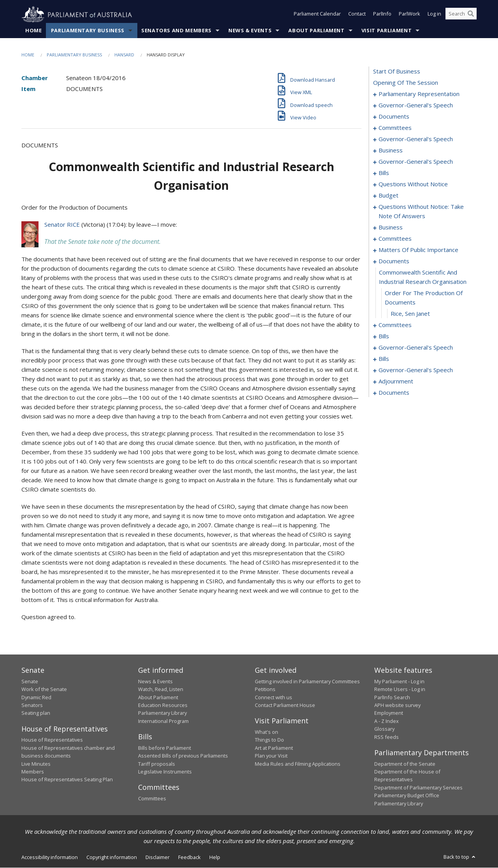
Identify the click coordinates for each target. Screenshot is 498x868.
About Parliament (316, 31)
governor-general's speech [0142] (416, 370)
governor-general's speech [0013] (416, 139)
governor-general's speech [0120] (416, 348)
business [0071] (391, 227)
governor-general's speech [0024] (416, 162)
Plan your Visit (271, 756)
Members (33, 772)
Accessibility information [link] (50, 857)
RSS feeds (387, 737)
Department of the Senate (405, 764)
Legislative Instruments (165, 772)
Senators (32, 705)
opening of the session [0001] (406, 83)
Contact (357, 15)
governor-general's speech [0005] (416, 105)
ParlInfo (382, 15)
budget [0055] (388, 196)
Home (34, 31)
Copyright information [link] (112, 857)
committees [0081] (395, 239)
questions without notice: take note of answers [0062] (421, 212)
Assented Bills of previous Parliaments (183, 756)
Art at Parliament (274, 748)
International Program (163, 721)
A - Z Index (387, 721)
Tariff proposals (157, 764)
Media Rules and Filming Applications (298, 764)
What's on (267, 732)
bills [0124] (384, 359)
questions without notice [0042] (413, 184)
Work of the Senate (44, 689)
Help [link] (215, 857)
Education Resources (163, 705)
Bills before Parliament (165, 748)
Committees (152, 799)
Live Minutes (36, 764)
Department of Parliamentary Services (418, 787)
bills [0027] (384, 173)
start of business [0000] (397, 72)
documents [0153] (394, 393)
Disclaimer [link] (158, 857)
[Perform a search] (471, 15)
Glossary (384, 729)
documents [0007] (394, 117)
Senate (30, 682)
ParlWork (409, 15)
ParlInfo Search (392, 697)
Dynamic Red (36, 697)
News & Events (250, 31)
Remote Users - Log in (400, 689)
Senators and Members (176, 31)
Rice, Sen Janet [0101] (410, 314)
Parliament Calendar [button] (317, 15)
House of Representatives (52, 740)
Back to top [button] (460, 857)
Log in (434, 15)
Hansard (124, 55)
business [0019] (391, 150)
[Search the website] (461, 15)
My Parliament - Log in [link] (399, 682)
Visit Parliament (387, 31)
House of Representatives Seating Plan (67, 780)
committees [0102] (395, 325)
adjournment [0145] (396, 381)
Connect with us (274, 697)
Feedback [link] (189, 857)
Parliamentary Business (88, 31)
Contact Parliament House (285, 705)
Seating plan (36, 713)
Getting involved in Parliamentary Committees (307, 682)
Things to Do (269, 740)
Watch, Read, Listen (161, 689)
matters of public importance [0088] (418, 250)
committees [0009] (395, 128)
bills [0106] (384, 336)
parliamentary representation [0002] (419, 94)
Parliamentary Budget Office (407, 796)
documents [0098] (394, 261)
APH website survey (397, 705)
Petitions (265, 689)
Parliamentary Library (162, 713)
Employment (389, 713)
